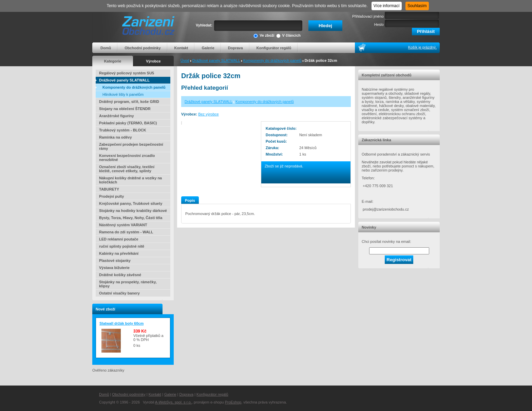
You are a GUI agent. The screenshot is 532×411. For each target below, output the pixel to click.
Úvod (185, 60)
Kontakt (181, 48)
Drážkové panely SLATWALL (216, 60)
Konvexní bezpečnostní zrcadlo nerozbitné (127, 158)
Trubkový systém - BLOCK (123, 130)
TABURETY (109, 189)
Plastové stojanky (115, 261)
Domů (106, 48)
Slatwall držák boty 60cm (121, 323)
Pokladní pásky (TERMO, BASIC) (128, 123)
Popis (190, 200)
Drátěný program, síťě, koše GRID (129, 102)
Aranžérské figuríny (117, 116)
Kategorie (113, 61)
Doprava (235, 48)
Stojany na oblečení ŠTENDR (125, 109)
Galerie (208, 48)
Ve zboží (264, 36)
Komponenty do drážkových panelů (272, 60)
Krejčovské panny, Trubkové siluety (131, 203)
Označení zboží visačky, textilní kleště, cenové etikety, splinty (127, 169)
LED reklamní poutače (119, 239)
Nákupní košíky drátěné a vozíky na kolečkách (130, 180)
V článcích (288, 36)
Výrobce (153, 61)
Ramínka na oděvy (116, 137)
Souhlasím (417, 6)
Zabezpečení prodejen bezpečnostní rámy (131, 146)
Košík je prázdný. (422, 47)
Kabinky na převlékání (119, 253)
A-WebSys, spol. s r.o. (173, 402)
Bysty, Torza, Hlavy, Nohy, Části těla (131, 218)
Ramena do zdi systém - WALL (126, 232)
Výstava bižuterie (114, 268)
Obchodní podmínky (142, 48)
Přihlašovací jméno (368, 16)
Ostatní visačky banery (119, 293)
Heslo (379, 24)
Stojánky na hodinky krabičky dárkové (133, 211)
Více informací (387, 6)
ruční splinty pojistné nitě (122, 246)
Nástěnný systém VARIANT (123, 225)
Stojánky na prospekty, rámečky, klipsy (128, 284)
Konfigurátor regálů (274, 48)
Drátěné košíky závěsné (120, 275)
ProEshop (233, 402)
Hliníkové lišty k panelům (123, 94)
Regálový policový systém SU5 (127, 73)
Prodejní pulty (111, 196)
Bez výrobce (208, 114)
